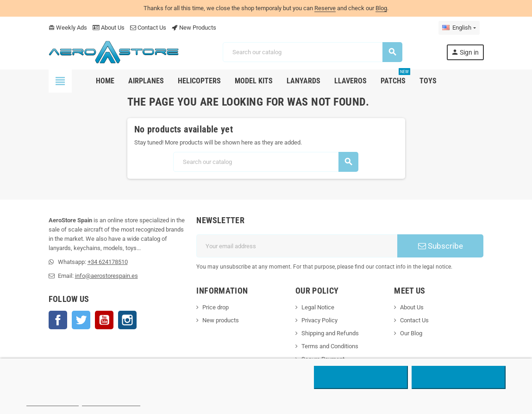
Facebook (58, 320)
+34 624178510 (108, 262)
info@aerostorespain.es (106, 276)
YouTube (104, 320)
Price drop (216, 307)
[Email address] (297, 246)
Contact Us (148, 28)
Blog (381, 8)
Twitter (81, 320)
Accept (459, 377)
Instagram (127, 320)
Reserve (325, 8)
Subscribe (441, 246)
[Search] (312, 52)
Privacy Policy (319, 320)
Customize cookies (111, 402)
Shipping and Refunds (330, 333)
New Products (194, 28)
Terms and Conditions (330, 346)
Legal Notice (318, 307)
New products (221, 320)
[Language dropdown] (459, 28)
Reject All (361, 377)
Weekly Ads (68, 28)
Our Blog (411, 333)
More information (53, 402)
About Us (109, 28)
